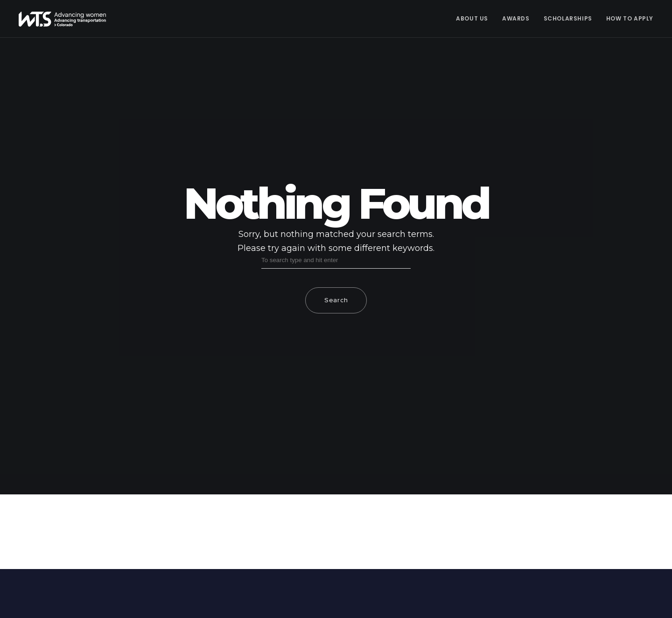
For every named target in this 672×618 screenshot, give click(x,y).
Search (336, 300)
